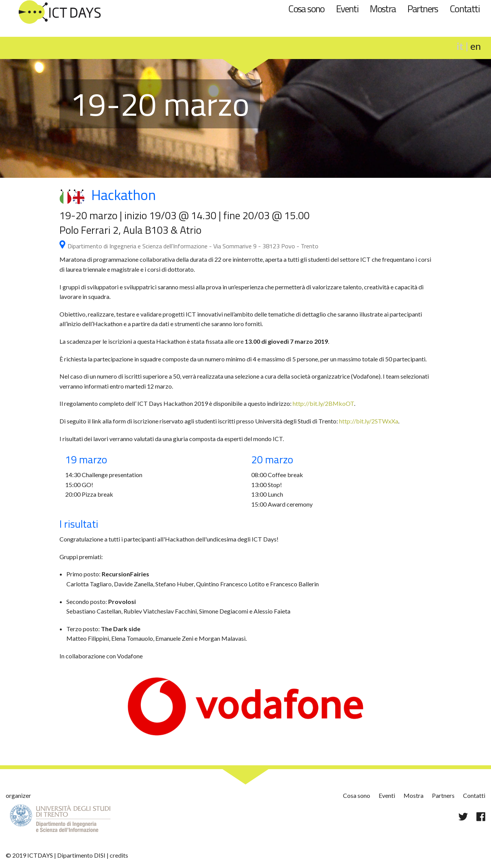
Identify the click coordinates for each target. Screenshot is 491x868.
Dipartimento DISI (81, 855)
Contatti (465, 9)
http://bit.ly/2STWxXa (369, 421)
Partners (423, 9)
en (476, 46)
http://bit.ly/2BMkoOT (323, 403)
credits (119, 855)
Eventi (347, 9)
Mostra (383, 9)
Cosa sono (306, 9)
